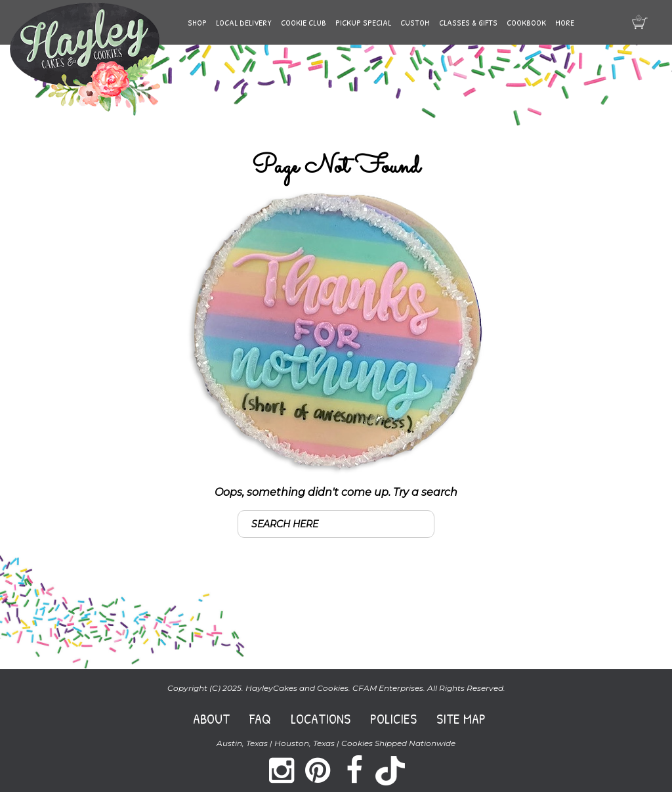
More (565, 22)
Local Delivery (244, 22)
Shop (197, 22)
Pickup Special (363, 22)
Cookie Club (304, 22)
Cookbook (526, 22)
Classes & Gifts (468, 22)
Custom (415, 22)
